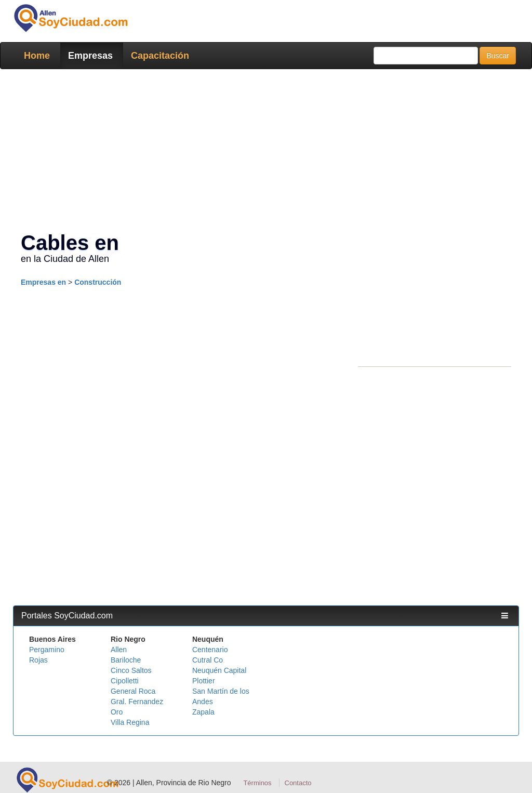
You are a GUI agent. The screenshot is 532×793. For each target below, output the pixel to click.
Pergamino (47, 650)
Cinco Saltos (131, 670)
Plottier (204, 681)
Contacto (298, 783)
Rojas (38, 660)
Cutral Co (208, 660)
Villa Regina (130, 722)
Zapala (203, 712)
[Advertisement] (266, 152)
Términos (257, 783)
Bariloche (126, 660)
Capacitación (160, 56)
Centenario (210, 650)
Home (37, 56)
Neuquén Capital (219, 670)
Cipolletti (125, 681)
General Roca (133, 691)
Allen (119, 650)
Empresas (90, 56)
